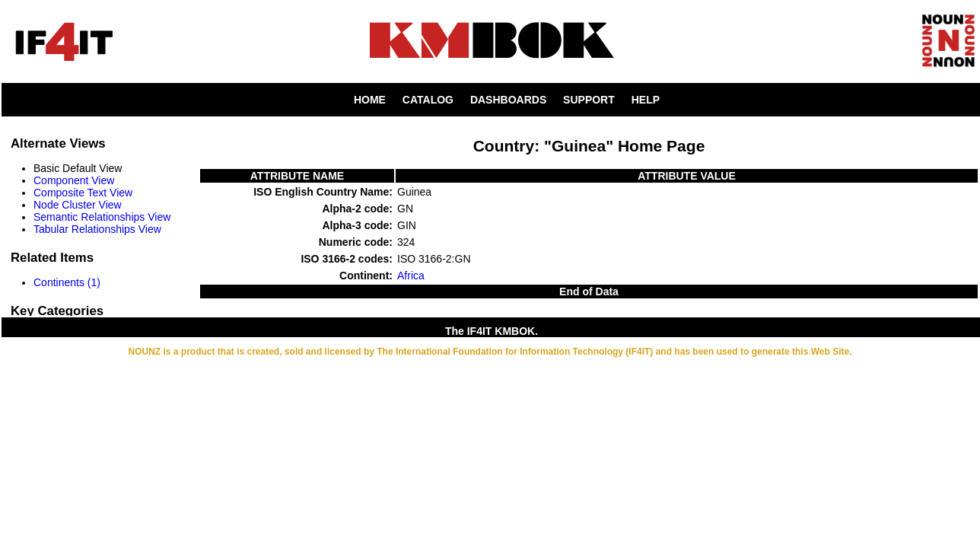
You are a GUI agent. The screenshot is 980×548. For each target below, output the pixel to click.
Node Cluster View (78, 205)
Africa (411, 276)
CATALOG (428, 100)
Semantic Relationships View (102, 217)
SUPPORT (589, 100)
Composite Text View (83, 193)
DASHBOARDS (508, 100)
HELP (646, 100)
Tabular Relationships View (97, 229)
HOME (370, 100)
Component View (74, 180)
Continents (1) (67, 282)
